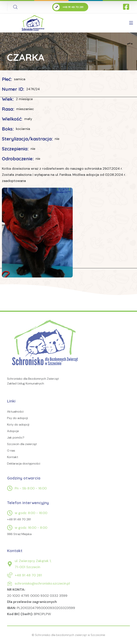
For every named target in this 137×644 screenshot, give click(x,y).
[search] (15, 7)
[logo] (46, 347)
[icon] (126, 7)
